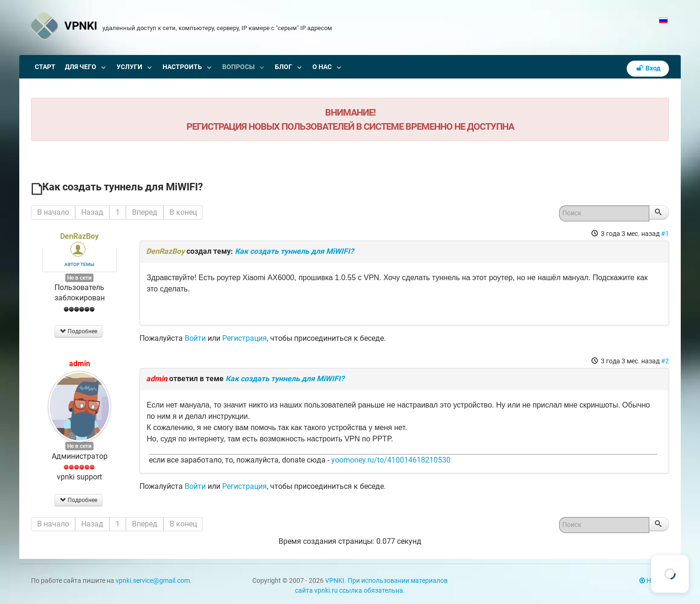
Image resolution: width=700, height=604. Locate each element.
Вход (648, 68)
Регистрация (245, 338)
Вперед (145, 212)
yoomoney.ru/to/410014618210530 (391, 460)
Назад (92, 212)
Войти (195, 338)
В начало (53, 212)
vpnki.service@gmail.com (153, 581)
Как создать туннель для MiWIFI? (294, 251)
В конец (183, 212)
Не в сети (79, 278)
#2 (665, 361)
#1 (665, 234)
